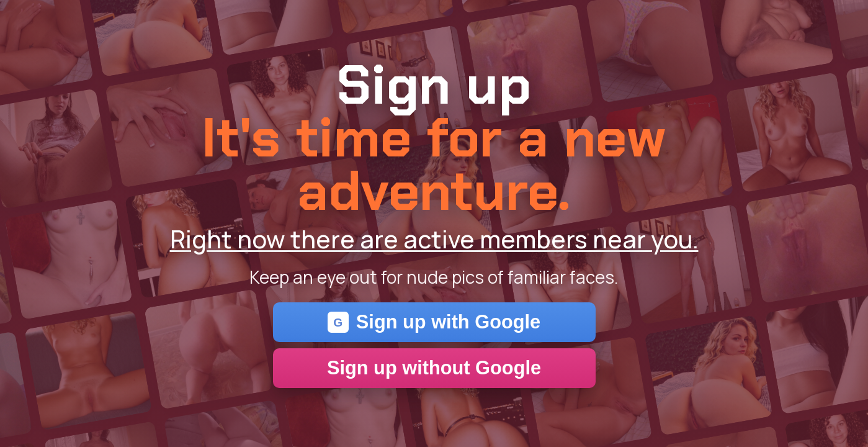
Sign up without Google (434, 368)
